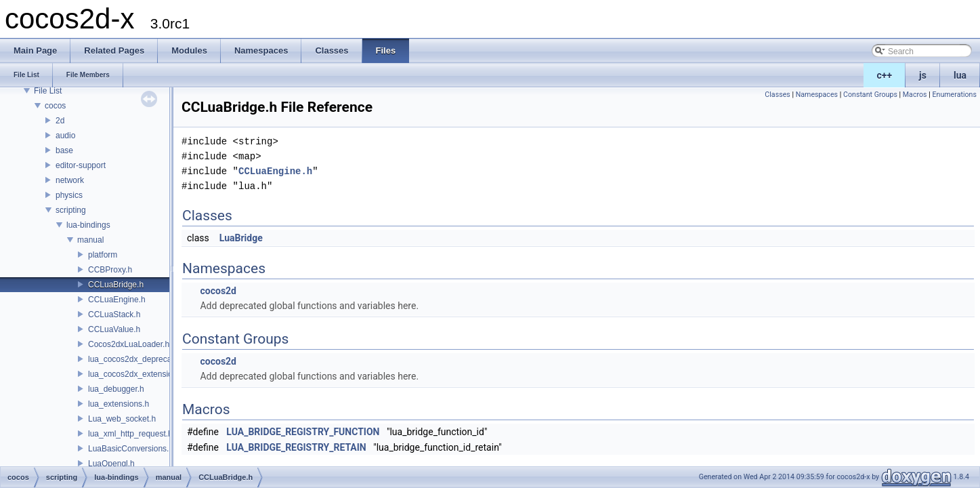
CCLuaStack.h (114, 314)
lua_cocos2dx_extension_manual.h (151, 374)
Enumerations (954, 95)
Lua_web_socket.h (122, 419)
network (70, 180)
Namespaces (817, 95)
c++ (885, 75)
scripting (71, 210)
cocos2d (218, 291)
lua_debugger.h (116, 389)
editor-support (81, 165)
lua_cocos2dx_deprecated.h (139, 359)
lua (960, 75)
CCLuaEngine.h (117, 300)
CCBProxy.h (110, 270)
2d (60, 121)
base (64, 150)
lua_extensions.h (119, 404)
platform (103, 255)
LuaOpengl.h (111, 464)
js (923, 75)
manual (90, 240)
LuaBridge (241, 238)
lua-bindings (88, 225)
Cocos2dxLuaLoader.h (129, 344)
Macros (915, 95)
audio (65, 136)
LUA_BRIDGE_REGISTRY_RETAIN (296, 447)
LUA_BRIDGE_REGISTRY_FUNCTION (303, 432)
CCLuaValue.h (114, 329)
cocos (55, 106)
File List (48, 91)
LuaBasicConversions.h (131, 449)
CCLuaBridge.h (116, 285)
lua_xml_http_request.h (130, 434)
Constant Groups (870, 95)
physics (69, 195)
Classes (777, 95)
